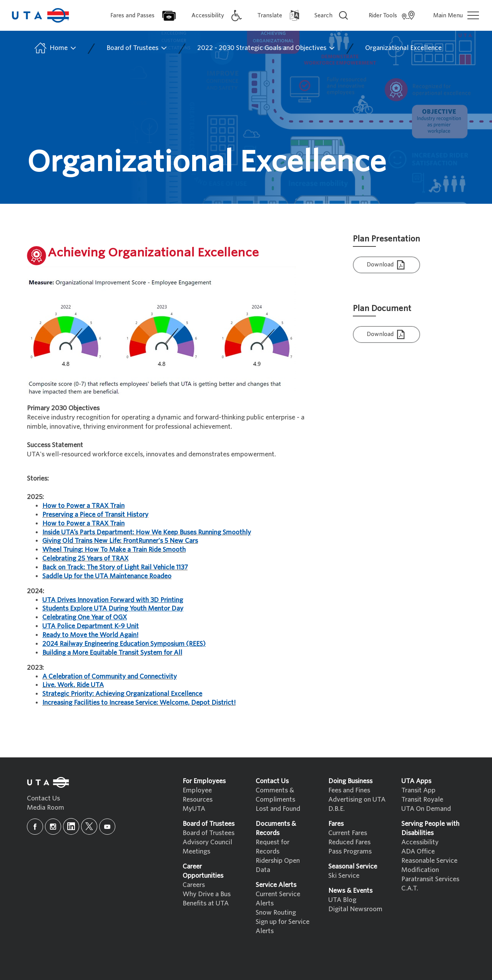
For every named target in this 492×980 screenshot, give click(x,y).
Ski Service (344, 876)
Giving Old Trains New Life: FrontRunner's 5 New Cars (120, 541)
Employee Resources (198, 795)
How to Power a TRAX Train (83, 506)
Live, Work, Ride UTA (73, 685)
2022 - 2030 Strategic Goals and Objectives (266, 48)
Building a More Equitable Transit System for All (112, 653)
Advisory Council (207, 842)
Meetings (196, 851)
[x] (89, 826)
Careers (194, 885)
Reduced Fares (349, 842)
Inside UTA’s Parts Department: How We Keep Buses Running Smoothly (147, 532)
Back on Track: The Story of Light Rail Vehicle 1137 (115, 567)
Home (55, 48)
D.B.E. (337, 809)
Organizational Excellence (403, 48)
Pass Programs (350, 851)
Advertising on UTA (357, 799)
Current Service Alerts (278, 899)
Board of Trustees (137, 48)
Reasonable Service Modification (429, 865)
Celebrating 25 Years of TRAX (85, 558)
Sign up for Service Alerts (283, 926)
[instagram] (53, 827)
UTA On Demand (426, 809)
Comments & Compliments (275, 795)
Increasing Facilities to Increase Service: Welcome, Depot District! (139, 703)
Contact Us (43, 798)
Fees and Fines (349, 790)
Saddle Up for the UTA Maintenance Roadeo (107, 576)
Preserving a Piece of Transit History (95, 515)
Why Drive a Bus (207, 894)
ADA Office (418, 851)
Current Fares (348, 833)
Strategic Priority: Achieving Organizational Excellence (122, 694)
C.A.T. (410, 888)
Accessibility (420, 842)
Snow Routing (276, 913)
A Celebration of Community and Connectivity (110, 676)
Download (387, 265)
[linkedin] (71, 826)
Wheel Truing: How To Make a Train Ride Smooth (114, 550)
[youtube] (107, 827)
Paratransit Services (430, 879)
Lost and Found (278, 809)
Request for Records (273, 847)
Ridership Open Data (278, 865)
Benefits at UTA (206, 903)
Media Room (46, 808)
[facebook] (35, 827)
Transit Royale (422, 799)
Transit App (418, 790)
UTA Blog (342, 900)
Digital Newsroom (355, 909)
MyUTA (194, 809)
